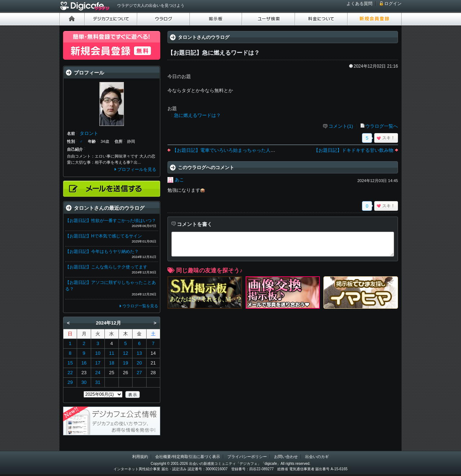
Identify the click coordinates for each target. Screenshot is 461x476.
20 (139, 363)
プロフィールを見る (137, 169)
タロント (89, 133)
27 (139, 373)
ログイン (393, 4)
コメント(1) (341, 126)
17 (98, 363)
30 (84, 382)
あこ (179, 180)
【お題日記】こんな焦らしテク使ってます (106, 267)
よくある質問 (359, 4)
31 (98, 382)
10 (98, 353)
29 (70, 382)
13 (139, 353)
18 (112, 363)
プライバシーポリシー (247, 457)
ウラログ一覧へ (382, 126)
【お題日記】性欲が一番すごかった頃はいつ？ (111, 221)
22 (70, 373)
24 (98, 373)
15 (70, 363)
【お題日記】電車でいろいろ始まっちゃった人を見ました (233, 150)
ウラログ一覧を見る (140, 306)
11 (112, 353)
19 (125, 363)
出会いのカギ (317, 457)
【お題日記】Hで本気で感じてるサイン (104, 236)
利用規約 (140, 457)
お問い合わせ (286, 457)
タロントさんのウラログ (204, 37)
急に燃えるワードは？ (197, 115)
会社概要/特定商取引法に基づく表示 (187, 457)
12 (125, 353)
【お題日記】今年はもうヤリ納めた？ (102, 251)
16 (84, 363)
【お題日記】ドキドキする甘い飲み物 (353, 150)
